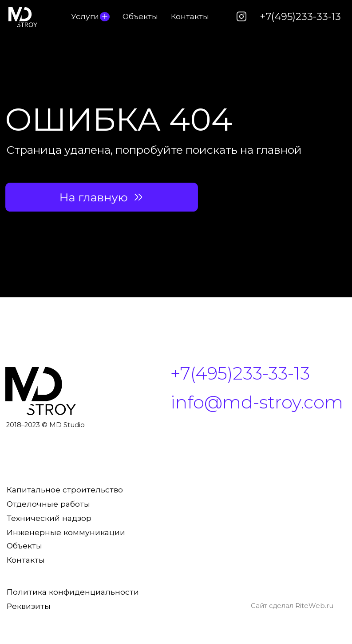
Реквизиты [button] (29, 606)
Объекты (140, 16)
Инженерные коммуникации (66, 532)
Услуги (85, 16)
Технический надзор (49, 518)
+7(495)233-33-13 (300, 16)
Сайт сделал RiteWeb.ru (292, 606)
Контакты (190, 16)
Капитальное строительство (65, 490)
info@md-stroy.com (257, 402)
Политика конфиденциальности (73, 592)
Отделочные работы (48, 504)
